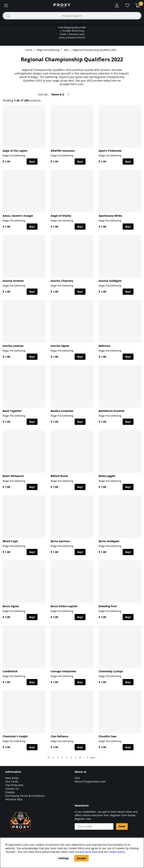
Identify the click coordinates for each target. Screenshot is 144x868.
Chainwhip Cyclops (111, 671)
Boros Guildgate (109, 541)
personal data (89, 852)
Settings (64, 858)
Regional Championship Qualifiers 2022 (94, 50)
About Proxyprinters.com (90, 781)
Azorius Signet (60, 346)
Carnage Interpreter (63, 671)
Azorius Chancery (62, 281)
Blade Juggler (107, 476)
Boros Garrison (60, 541)
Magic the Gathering (48, 50)
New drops (12, 778)
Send (122, 826)
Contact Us (12, 789)
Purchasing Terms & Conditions (25, 796)
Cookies (10, 792)
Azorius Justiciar (13, 346)
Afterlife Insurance (63, 151)
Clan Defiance (59, 736)
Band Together (12, 411)
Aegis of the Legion (15, 151)
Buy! (32, 162)
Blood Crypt (10, 541)
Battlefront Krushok (112, 411)
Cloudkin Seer (108, 736)
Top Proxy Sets (14, 785)
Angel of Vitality (61, 216)
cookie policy (117, 852)
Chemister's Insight (15, 736)
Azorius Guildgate (110, 281)
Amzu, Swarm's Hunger (18, 216)
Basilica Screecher (62, 411)
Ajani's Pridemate (110, 151)
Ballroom (105, 346)
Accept (81, 858)
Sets (66, 50)
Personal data (14, 799)
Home (29, 50)
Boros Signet (11, 606)
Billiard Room (59, 476)
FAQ (77, 778)
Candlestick (10, 671)
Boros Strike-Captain (64, 606)
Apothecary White (110, 216)
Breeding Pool (108, 606)
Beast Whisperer (13, 476)
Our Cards (12, 781)
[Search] (72, 16)
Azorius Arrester (13, 281)
